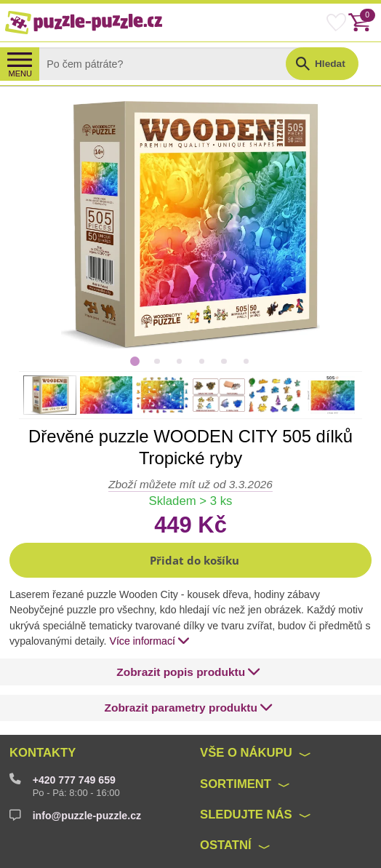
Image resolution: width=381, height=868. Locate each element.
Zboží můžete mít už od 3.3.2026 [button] (190, 484)
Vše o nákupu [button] (246, 753)
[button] (190, 560)
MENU (20, 73)
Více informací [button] (149, 640)
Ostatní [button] (226, 845)
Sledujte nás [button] (246, 815)
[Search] (174, 64)
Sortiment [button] (236, 784)
